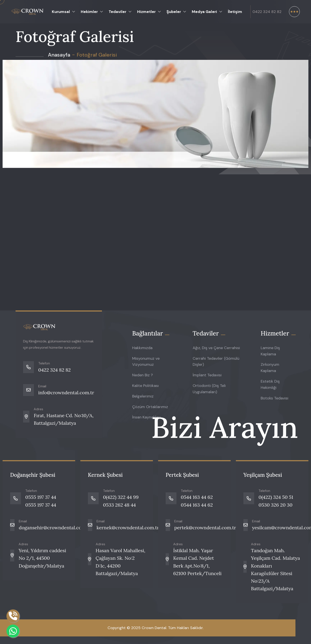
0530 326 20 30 (275, 505)
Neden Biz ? (143, 375)
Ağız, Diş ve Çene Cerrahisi (216, 348)
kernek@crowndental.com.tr (128, 528)
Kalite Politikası (145, 386)
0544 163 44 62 (197, 497)
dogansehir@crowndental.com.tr (55, 528)
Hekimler (89, 12)
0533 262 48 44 (119, 505)
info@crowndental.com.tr (66, 393)
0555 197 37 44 (41, 497)
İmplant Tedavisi (207, 375)
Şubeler (174, 12)
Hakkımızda (142, 348)
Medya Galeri (204, 12)
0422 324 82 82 (267, 12)
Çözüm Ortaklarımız (150, 407)
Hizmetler (146, 12)
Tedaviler (117, 12)
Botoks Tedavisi (275, 398)
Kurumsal (61, 12)
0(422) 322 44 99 (121, 497)
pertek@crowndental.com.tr (205, 528)
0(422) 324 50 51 (276, 497)
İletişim (235, 12)
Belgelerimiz (143, 396)
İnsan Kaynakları (146, 417)
